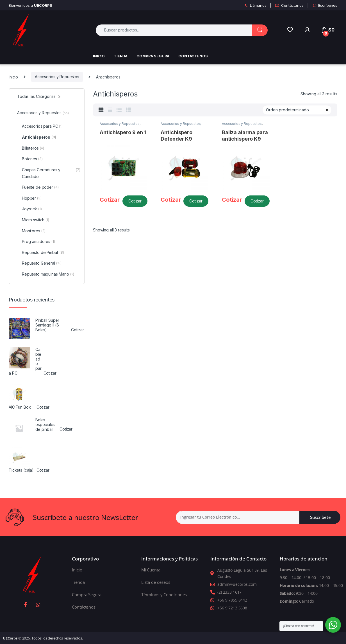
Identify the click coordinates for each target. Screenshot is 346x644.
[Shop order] (297, 110)
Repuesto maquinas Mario (46, 274)
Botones (30, 159)
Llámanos (255, 5)
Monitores (31, 231)
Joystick (29, 209)
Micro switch (33, 220)
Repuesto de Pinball (41, 253)
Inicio (99, 56)
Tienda (121, 56)
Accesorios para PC (40, 126)
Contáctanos (289, 5)
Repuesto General (39, 263)
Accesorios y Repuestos (57, 77)
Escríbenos (325, 5)
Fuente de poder (38, 187)
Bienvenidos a (30, 5)
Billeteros (31, 148)
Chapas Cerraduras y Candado (49, 173)
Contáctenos (193, 56)
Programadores (36, 242)
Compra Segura (153, 56)
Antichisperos (37, 137)
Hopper (29, 198)
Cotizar (135, 201)
